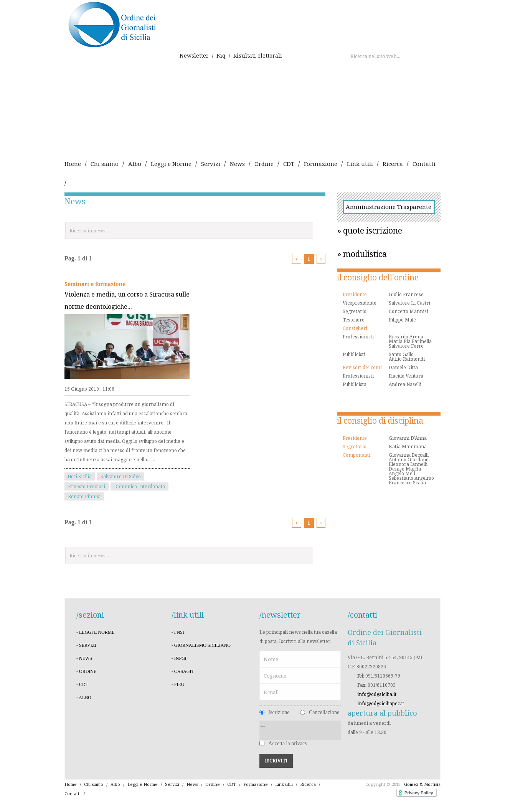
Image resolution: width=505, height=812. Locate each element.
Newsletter (194, 56)
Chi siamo (105, 164)
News (237, 164)
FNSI (179, 632)
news (86, 658)
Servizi (211, 164)
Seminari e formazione (95, 284)
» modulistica (362, 254)
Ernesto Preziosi (87, 486)
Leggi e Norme (171, 164)
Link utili (360, 164)
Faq (221, 56)
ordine (88, 671)
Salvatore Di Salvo (121, 476)
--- (300, 730)
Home (73, 164)
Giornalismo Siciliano (202, 645)
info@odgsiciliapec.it (381, 703)
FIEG (179, 684)
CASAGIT (184, 671)
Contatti (424, 164)
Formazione (321, 164)
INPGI (180, 658)
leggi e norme (97, 632)
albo (85, 698)
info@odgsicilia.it (377, 694)
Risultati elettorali (258, 56)
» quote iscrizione (370, 230)
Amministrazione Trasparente (389, 207)
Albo (135, 164)
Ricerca (393, 164)
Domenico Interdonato (139, 486)
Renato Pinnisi (84, 496)
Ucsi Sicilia (80, 476)
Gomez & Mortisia (422, 784)
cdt (84, 684)
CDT (289, 164)
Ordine (264, 164)
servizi (88, 645)
